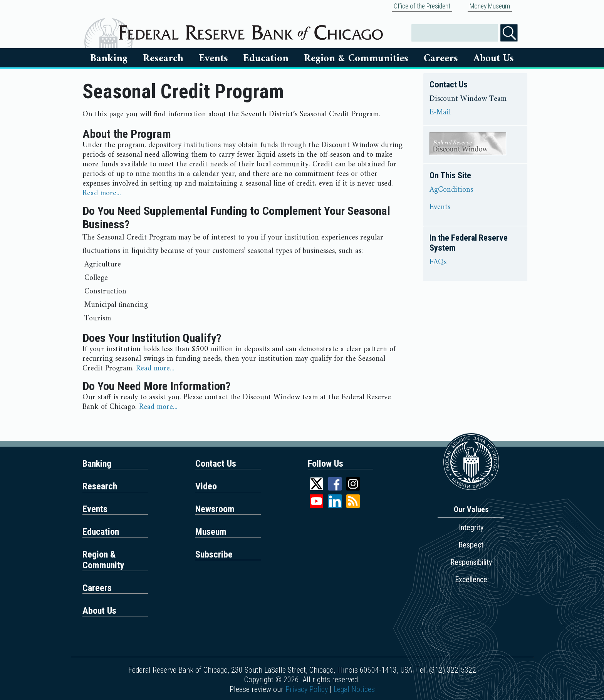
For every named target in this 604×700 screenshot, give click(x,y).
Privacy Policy (307, 689)
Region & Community (103, 560)
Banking (109, 59)
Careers (441, 59)
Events (213, 59)
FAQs (438, 263)
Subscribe (214, 554)
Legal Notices (354, 689)
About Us (494, 59)
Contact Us (216, 464)
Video (206, 486)
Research (163, 59)
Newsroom (215, 509)
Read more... (102, 193)
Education (266, 59)
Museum (211, 532)
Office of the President (422, 6)
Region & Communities (356, 59)
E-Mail (440, 113)
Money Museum (490, 6)
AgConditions (451, 190)
